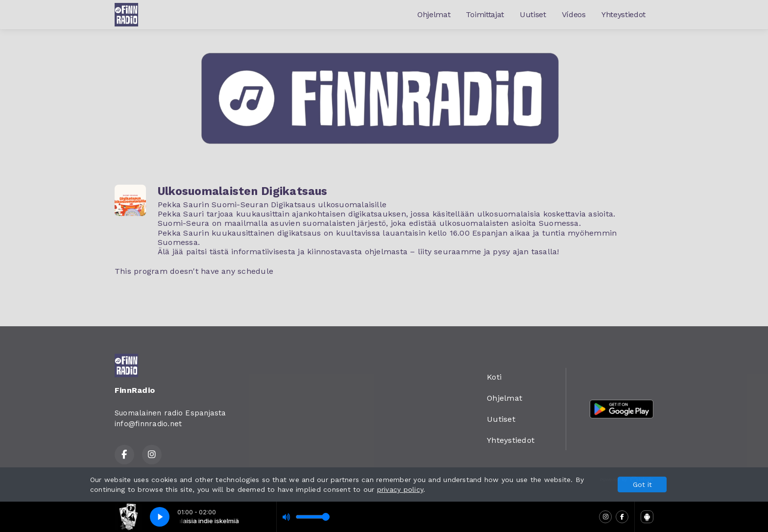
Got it (642, 484)
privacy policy (400, 489)
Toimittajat (485, 14)
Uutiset (533, 14)
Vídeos (574, 14)
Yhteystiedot (624, 14)
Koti (494, 377)
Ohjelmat (434, 14)
